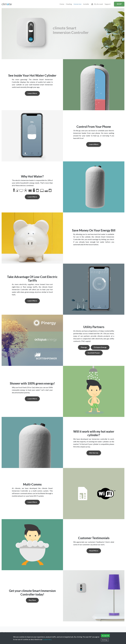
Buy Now (32, 600)
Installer (86, 4)
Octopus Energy (100, 347)
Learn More (32, 93)
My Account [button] (97, 4)
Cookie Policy (47, 640)
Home (62, 4)
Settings (105, 640)
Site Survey (94, 453)
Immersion (78, 4)
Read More (94, 551)
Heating (69, 4)
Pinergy (84, 347)
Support (108, 4)
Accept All (105, 636)
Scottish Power (94, 353)
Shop (119, 4)
